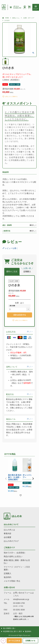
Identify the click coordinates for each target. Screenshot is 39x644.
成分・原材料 (7, 225)
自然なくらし (16, 18)
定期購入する (30, 641)
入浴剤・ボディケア (29, 18)
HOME (7, 18)
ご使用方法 (6, 231)
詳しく (29, 331)
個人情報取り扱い (9, 628)
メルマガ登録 (9, 581)
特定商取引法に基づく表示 (12, 631)
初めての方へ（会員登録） (15, 553)
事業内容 (7, 534)
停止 (18, 581)
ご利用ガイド (9, 547)
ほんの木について (11, 524)
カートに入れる (14, 641)
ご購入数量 (12, 306)
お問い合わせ (9, 587)
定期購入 (7, 573)
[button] (6, 479)
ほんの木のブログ (11, 541)
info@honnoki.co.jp (21, 599)
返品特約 (7, 577)
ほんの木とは (9, 530)
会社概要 (7, 537)
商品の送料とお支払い (13, 556)
